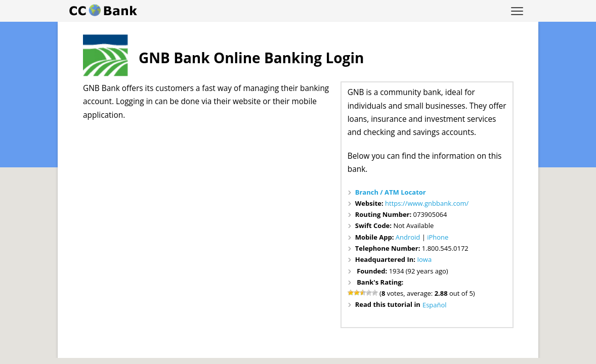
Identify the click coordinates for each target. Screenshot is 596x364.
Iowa (424, 259)
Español (435, 305)
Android (408, 237)
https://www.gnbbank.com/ (427, 203)
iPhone (438, 237)
